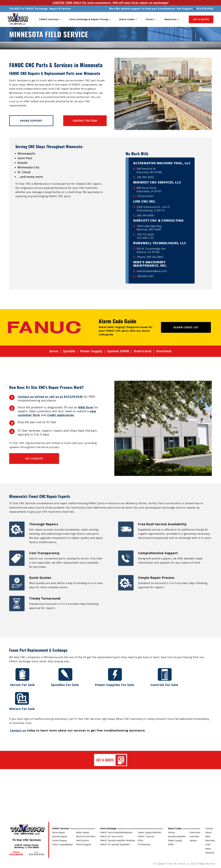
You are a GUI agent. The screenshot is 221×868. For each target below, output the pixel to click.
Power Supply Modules (150, 832)
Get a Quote (34, 459)
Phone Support (31, 121)
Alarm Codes (127, 19)
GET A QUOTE (201, 19)
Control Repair (60, 840)
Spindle (69, 351)
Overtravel (143, 351)
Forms (150, 19)
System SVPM (118, 351)
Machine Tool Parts (86, 836)
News (208, 849)
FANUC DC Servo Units (112, 836)
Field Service (82, 840)
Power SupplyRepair (63, 844)
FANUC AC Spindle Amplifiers (115, 844)
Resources (171, 19)
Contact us (18, 730)
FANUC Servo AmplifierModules (116, 832)
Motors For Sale (22, 701)
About (208, 832)
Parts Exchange (108, 828)
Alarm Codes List (186, 327)
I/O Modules (144, 844)
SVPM (171, 844)
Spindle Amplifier (177, 836)
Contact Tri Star (85, 121)
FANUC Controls (146, 836)
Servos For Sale (22, 677)
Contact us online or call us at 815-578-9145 (50, 397)
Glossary (210, 853)
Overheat (164, 351)
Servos (171, 832)
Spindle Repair (60, 836)
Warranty (210, 840)
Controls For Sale (165, 677)
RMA (208, 836)
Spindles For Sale (65, 677)
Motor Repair (83, 832)
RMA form (86, 407)
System (193, 840)
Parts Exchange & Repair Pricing (89, 19)
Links (208, 844)
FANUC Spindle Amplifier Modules (118, 840)
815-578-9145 (204, 9)
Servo (54, 351)
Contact (209, 828)
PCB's (141, 840)
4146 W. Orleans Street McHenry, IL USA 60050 (26, 846)
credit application (61, 415)
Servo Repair (59, 832)
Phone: (16, 853)
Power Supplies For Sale (115, 677)
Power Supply (91, 351)
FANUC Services (49, 19)
